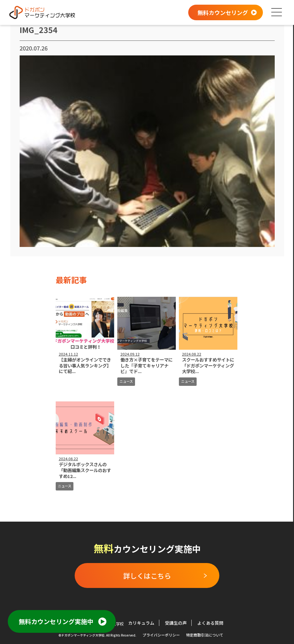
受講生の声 (176, 623)
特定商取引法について (205, 635)
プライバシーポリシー (161, 635)
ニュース (126, 381)
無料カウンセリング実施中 (56, 621)
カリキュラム (141, 623)
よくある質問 (210, 623)
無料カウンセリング (223, 12)
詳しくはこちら (147, 575)
